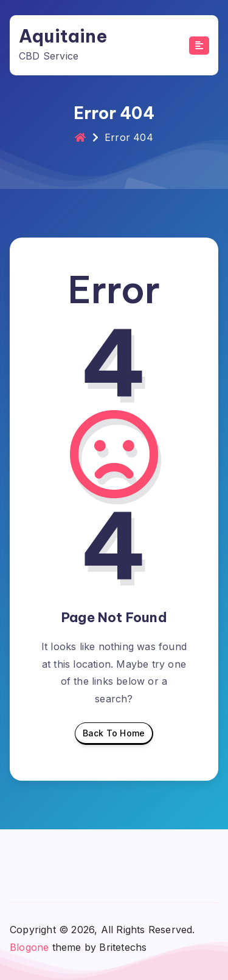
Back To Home (114, 736)
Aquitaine (63, 36)
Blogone (29, 947)
